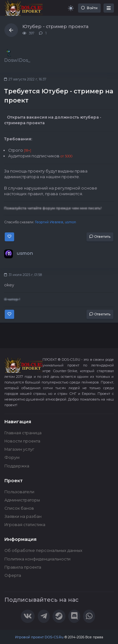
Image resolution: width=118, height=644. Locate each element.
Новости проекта (22, 441)
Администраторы (22, 500)
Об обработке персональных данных (43, 550)
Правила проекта (23, 567)
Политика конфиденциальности (37, 559)
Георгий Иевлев (49, 222)
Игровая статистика (25, 525)
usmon (70, 222)
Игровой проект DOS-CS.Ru (39, 637)
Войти (89, 8)
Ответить (100, 237)
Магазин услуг (19, 449)
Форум (12, 457)
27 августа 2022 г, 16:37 (25, 79)
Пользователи (19, 492)
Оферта (13, 575)
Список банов (19, 508)
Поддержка (17, 466)
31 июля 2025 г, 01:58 (23, 275)
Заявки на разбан (23, 516)
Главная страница (23, 433)
